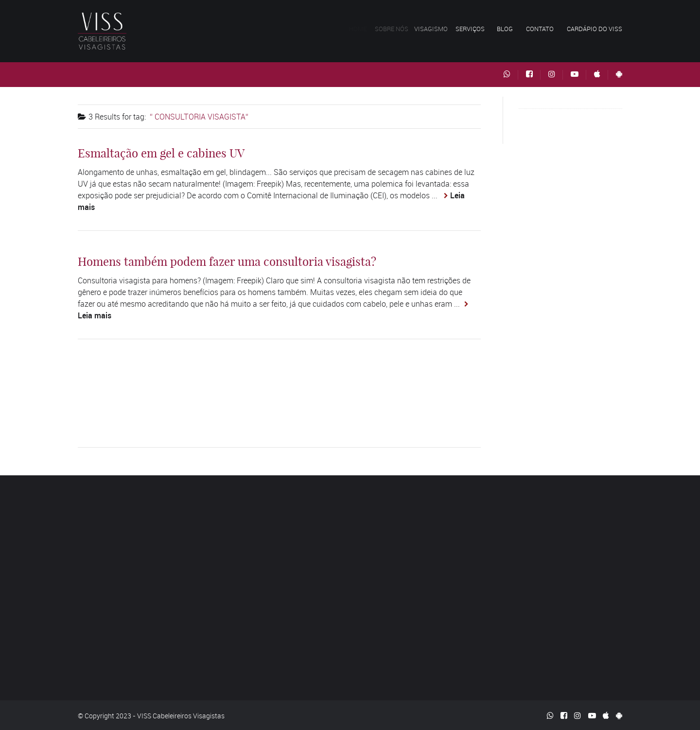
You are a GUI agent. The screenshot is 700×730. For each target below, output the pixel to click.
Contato (540, 29)
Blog (505, 29)
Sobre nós (395, 29)
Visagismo (435, 29)
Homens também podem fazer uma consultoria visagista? (227, 261)
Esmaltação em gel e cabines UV (161, 153)
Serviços (472, 29)
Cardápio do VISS (595, 29)
